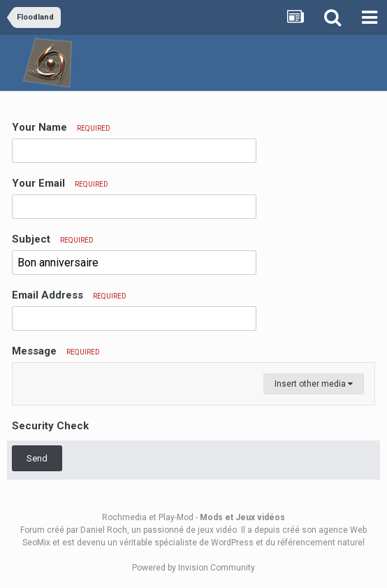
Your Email (60, 183)
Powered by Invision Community (193, 568)
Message (56, 351)
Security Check (50, 426)
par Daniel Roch (97, 530)
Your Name (61, 127)
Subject (53, 239)
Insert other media (314, 384)
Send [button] (37, 458)
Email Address (69, 295)
